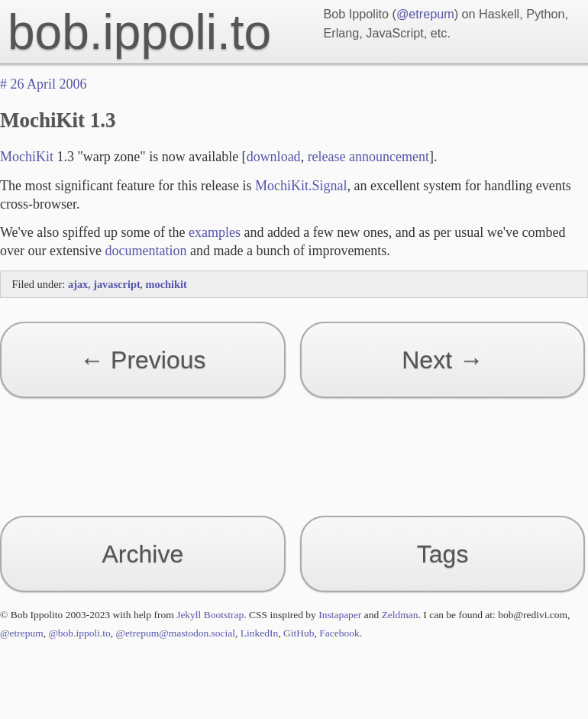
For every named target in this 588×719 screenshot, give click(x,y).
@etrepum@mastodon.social (176, 633)
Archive (143, 554)
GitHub (299, 633)
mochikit (166, 284)
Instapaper (340, 615)
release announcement (368, 157)
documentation (145, 251)
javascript (118, 284)
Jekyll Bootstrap (210, 615)
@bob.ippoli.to (79, 633)
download (274, 157)
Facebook (339, 633)
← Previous (142, 360)
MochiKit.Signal (301, 186)
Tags (443, 554)
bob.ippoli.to (139, 32)
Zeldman (400, 615)
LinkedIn (260, 633)
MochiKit (27, 157)
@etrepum (425, 14)
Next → (443, 360)
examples (215, 232)
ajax (79, 284)
